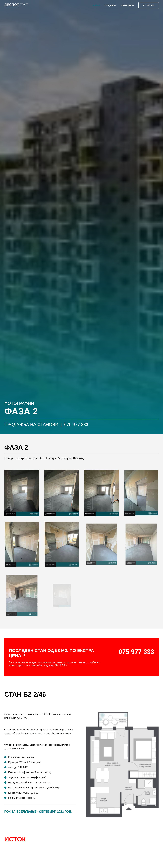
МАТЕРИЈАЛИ (128, 5)
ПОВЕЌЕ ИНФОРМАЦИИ (72, 707)
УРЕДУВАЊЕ (111, 5)
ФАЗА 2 (97, 5)
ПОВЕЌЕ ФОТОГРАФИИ (19, 707)
